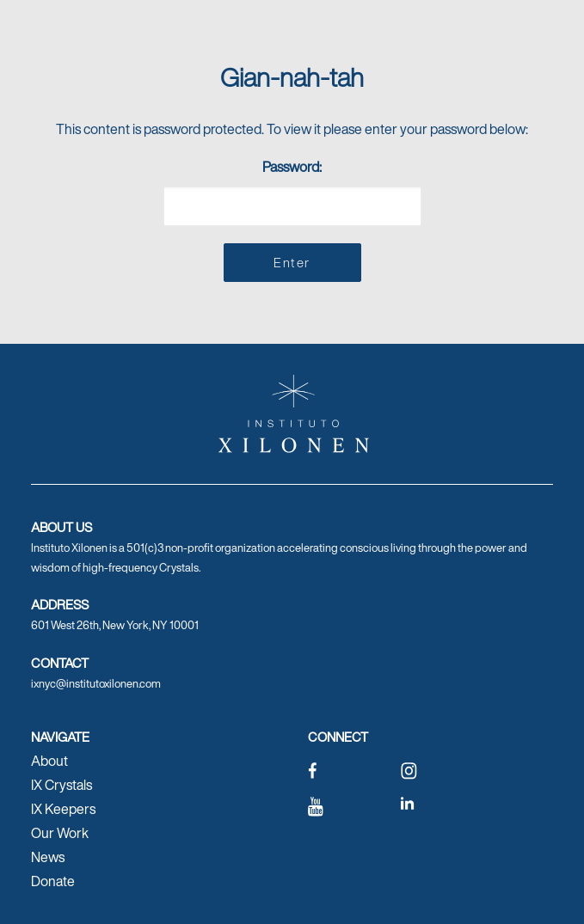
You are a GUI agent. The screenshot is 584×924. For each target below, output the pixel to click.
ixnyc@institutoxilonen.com (96, 684)
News (48, 857)
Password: (292, 191)
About (49, 761)
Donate (53, 881)
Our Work (60, 833)
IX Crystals (61, 785)
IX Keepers (63, 809)
